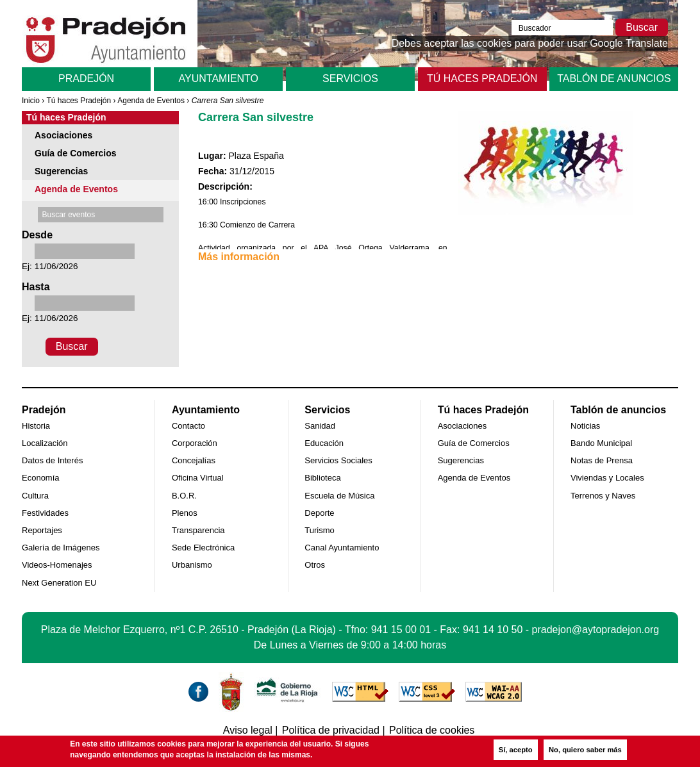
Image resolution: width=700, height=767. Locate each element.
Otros (315, 565)
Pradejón (86, 78)
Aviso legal (248, 730)
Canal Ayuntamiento (342, 548)
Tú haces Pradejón (482, 78)
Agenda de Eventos (151, 101)
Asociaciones (63, 135)
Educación (324, 443)
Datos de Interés (52, 460)
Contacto (188, 426)
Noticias (585, 426)
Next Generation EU (59, 583)
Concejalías (194, 460)
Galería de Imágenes (61, 548)
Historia (36, 426)
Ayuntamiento (219, 78)
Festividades (45, 513)
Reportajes (42, 530)
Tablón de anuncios (614, 78)
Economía (41, 478)
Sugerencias (61, 171)
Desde (37, 235)
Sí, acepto (516, 750)
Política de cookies (432, 730)
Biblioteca (322, 478)
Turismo (319, 530)
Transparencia (198, 530)
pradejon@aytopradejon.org (596, 630)
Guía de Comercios (76, 153)
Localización (45, 443)
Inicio (31, 101)
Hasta (36, 287)
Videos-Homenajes (57, 565)
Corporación (195, 443)
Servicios (350, 78)
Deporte (319, 513)
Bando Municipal (601, 443)
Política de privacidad (331, 730)
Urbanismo (192, 565)
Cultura (35, 496)
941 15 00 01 (401, 630)
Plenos (185, 513)
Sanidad (320, 426)
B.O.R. (184, 496)
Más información (239, 257)
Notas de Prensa (602, 460)
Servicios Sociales (338, 460)
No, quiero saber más (585, 750)
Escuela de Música (339, 496)
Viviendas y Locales (607, 478)
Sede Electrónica (203, 548)
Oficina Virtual (198, 478)
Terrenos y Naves (603, 496)
